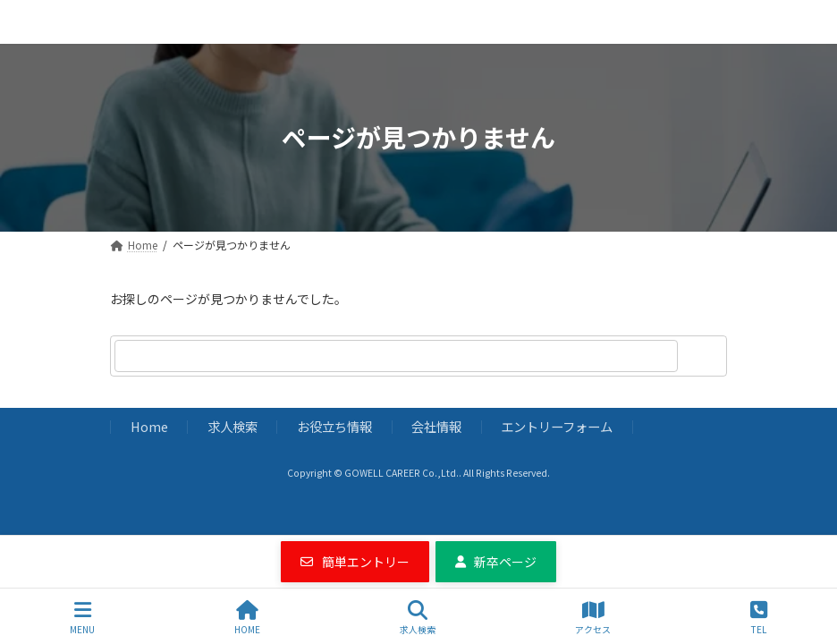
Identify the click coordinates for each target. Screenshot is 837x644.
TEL (759, 618)
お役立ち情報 (334, 426)
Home (149, 426)
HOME (247, 618)
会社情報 (436, 426)
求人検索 (232, 426)
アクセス (593, 618)
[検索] (705, 356)
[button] (355, 562)
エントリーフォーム (557, 426)
